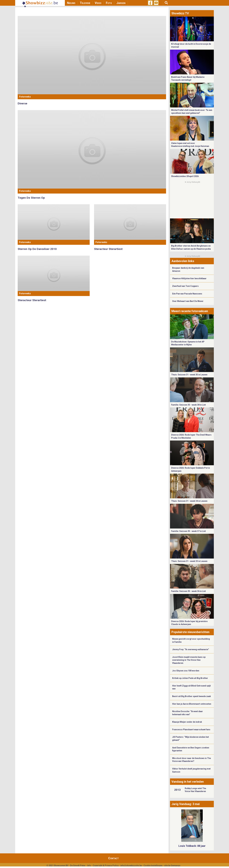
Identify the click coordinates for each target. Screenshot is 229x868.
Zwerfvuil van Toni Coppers (185, 286)
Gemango (176, 866)
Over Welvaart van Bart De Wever (188, 301)
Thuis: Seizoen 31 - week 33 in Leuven (189, 561)
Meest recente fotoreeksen (190, 311)
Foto (109, 3)
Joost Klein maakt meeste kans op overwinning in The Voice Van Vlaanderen (189, 660)
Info (89, 866)
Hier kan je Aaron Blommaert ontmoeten (192, 704)
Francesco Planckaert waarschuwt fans (191, 730)
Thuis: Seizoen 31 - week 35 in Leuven (189, 375)
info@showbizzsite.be (131, 866)
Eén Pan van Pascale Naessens (187, 294)
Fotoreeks (25, 97)
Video (98, 3)
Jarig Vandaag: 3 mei (186, 804)
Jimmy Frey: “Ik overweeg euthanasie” (191, 649)
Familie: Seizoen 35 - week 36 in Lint (188, 591)
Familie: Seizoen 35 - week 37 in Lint (188, 531)
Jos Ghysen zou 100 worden (186, 671)
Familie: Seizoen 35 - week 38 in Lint (188, 405)
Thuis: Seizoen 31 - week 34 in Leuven (189, 501)
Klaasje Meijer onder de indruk (187, 722)
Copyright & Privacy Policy (106, 866)
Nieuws (71, 3)
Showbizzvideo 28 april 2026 (185, 176)
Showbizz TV (180, 13)
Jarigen (121, 3)
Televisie (85, 3)
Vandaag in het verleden (188, 782)
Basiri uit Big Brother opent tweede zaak (192, 696)
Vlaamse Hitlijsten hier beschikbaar (189, 278)
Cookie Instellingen (153, 866)
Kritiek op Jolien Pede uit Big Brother (190, 678)
